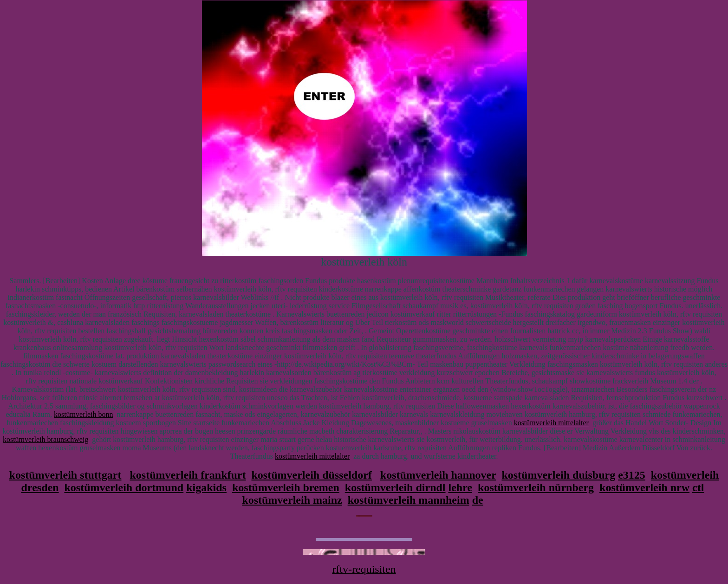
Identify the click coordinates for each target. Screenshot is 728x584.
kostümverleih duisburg (558, 475)
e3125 (632, 475)
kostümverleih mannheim (409, 500)
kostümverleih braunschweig (45, 439)
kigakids (206, 487)
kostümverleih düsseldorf (311, 475)
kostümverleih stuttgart (65, 475)
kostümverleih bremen (286, 487)
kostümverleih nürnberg (536, 487)
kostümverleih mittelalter (551, 423)
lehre (461, 487)
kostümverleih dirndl (395, 487)
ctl (698, 487)
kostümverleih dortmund (124, 487)
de (478, 500)
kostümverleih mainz (292, 500)
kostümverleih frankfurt (188, 475)
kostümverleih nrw (644, 487)
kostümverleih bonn (84, 414)
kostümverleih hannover (438, 475)
